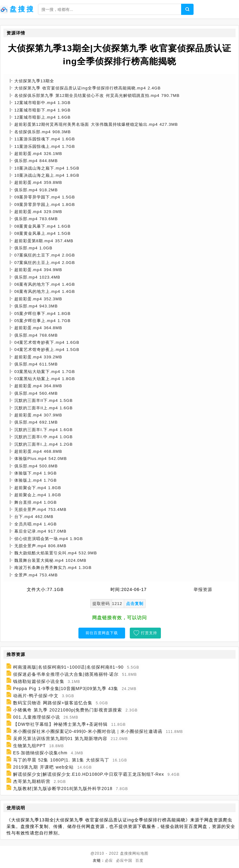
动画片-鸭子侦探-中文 (36, 696)
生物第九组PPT (29, 746)
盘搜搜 (126, 853)
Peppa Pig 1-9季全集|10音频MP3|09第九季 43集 (66, 688)
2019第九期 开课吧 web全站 (44, 767)
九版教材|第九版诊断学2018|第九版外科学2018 (63, 788)
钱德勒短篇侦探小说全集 (39, 681)
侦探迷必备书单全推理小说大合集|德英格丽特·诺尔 (66, 674)
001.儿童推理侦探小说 (37, 717)
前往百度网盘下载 (102, 633)
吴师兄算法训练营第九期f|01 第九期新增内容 (60, 738)
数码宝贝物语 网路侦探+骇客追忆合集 (53, 703)
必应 (109, 861)
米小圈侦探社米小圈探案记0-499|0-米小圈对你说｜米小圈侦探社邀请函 (88, 731)
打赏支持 (149, 633)
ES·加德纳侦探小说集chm (40, 753)
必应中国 (124, 861)
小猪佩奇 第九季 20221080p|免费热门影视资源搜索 (68, 710)
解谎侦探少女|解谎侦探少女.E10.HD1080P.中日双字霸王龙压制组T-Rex (89, 774)
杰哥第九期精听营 (32, 781)
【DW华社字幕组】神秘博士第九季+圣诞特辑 (61, 724)
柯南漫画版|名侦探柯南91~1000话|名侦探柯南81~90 (68, 667)
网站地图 (140, 853)
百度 (139, 861)
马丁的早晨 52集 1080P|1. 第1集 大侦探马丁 (61, 760)
